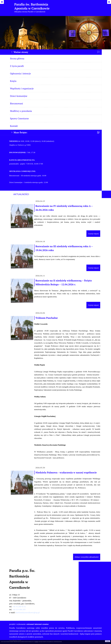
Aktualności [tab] (21, 194)
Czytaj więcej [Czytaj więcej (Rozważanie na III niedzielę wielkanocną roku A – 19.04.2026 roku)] (93, 268)
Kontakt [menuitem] (14, 126)
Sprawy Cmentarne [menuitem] (19, 118)
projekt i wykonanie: (29, 624)
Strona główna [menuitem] (17, 58)
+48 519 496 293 (19, 609)
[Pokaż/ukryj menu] (109, 2)
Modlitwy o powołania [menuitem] (21, 111)
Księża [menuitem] (13, 81)
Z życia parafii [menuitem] (17, 66)
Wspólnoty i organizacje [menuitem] (22, 88)
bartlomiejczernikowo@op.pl (28, 612)
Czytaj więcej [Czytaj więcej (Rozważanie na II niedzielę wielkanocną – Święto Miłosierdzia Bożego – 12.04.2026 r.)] (93, 305)
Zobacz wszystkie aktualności (87, 557)
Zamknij (108, 641)
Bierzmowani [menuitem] (16, 103)
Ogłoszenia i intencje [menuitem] (20, 73)
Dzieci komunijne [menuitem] (19, 96)
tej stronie (36, 642)
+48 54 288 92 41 (19, 607)
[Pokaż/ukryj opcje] (2, 2)
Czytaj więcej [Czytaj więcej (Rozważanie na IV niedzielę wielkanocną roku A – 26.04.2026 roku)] (93, 234)
